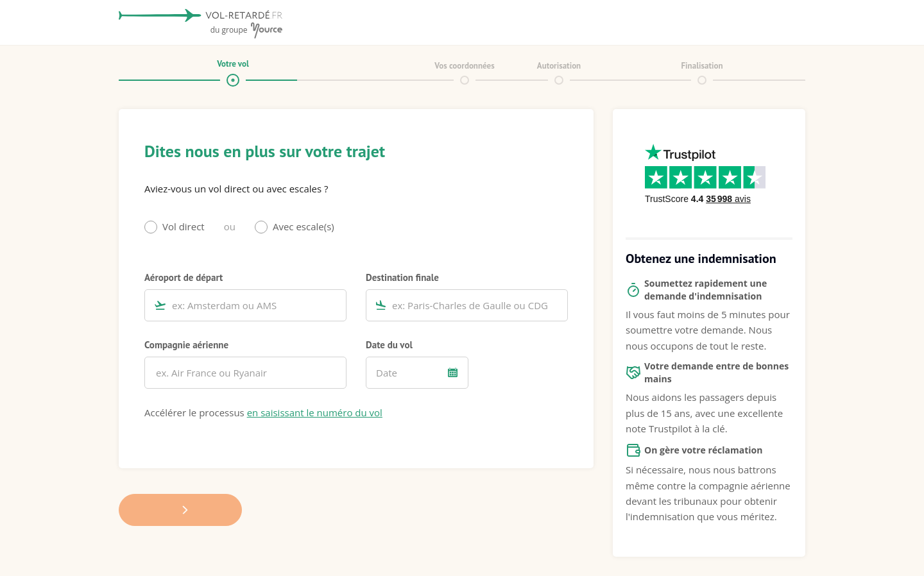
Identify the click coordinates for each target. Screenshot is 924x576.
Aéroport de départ (184, 277)
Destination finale (402, 277)
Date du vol (389, 344)
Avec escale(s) (304, 226)
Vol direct (184, 226)
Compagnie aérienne (186, 344)
